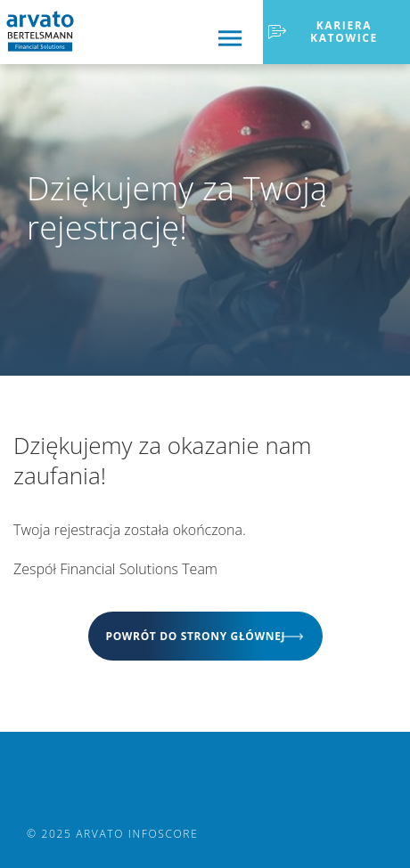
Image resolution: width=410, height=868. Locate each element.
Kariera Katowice (344, 32)
